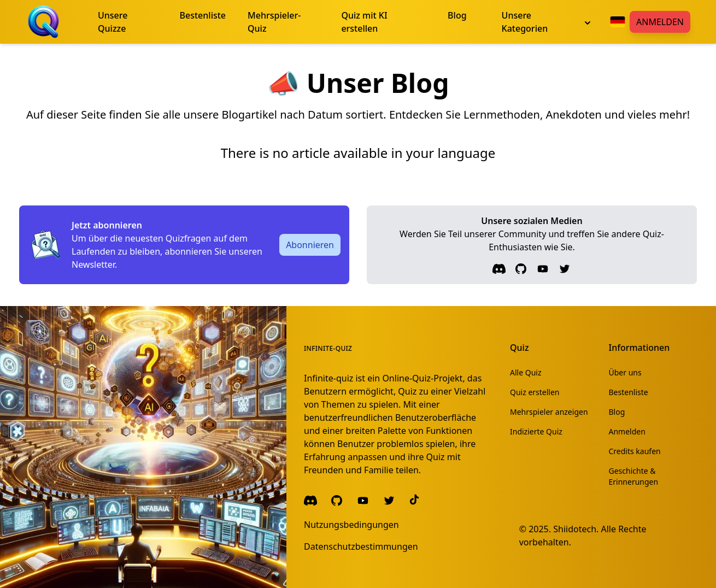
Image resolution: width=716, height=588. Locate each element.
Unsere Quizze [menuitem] (113, 22)
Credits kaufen (635, 451)
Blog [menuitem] (457, 15)
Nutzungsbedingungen (351, 525)
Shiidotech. (576, 529)
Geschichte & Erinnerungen (634, 476)
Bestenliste (629, 392)
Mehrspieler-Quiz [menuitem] (274, 22)
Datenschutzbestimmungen (361, 546)
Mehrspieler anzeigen (549, 412)
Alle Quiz (526, 372)
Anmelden (660, 22)
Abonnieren (310, 245)
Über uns (625, 372)
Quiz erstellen (535, 392)
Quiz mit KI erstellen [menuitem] (364, 22)
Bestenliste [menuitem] (203, 15)
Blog (617, 412)
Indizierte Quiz (536, 431)
